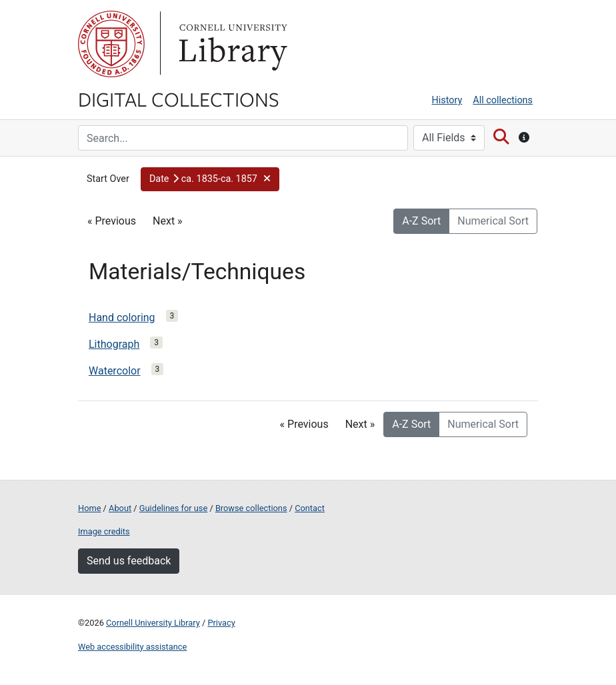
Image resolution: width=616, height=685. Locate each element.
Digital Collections (179, 99)
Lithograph (114, 344)
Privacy (221, 623)
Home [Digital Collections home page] (89, 508)
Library (231, 44)
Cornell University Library (153, 623)
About (120, 508)
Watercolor (115, 371)
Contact (310, 508)
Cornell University (111, 44)
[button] (210, 179)
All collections (503, 100)
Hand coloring (122, 318)
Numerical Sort (493, 221)
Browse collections (251, 508)
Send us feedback (129, 561)
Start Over (108, 179)
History (447, 100)
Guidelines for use (173, 508)
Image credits (104, 531)
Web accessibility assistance (132, 647)
